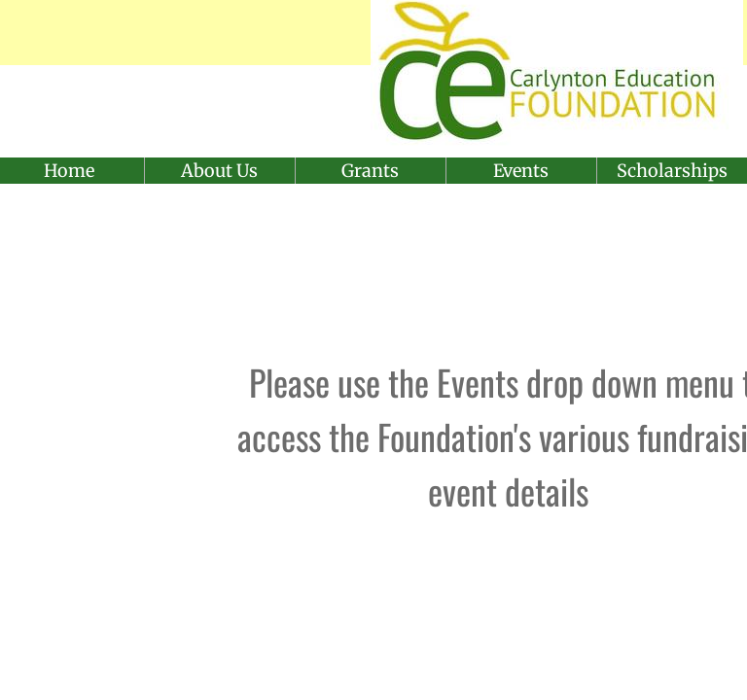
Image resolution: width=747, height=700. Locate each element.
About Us (219, 171)
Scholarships (672, 171)
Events (521, 171)
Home (69, 171)
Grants (370, 171)
